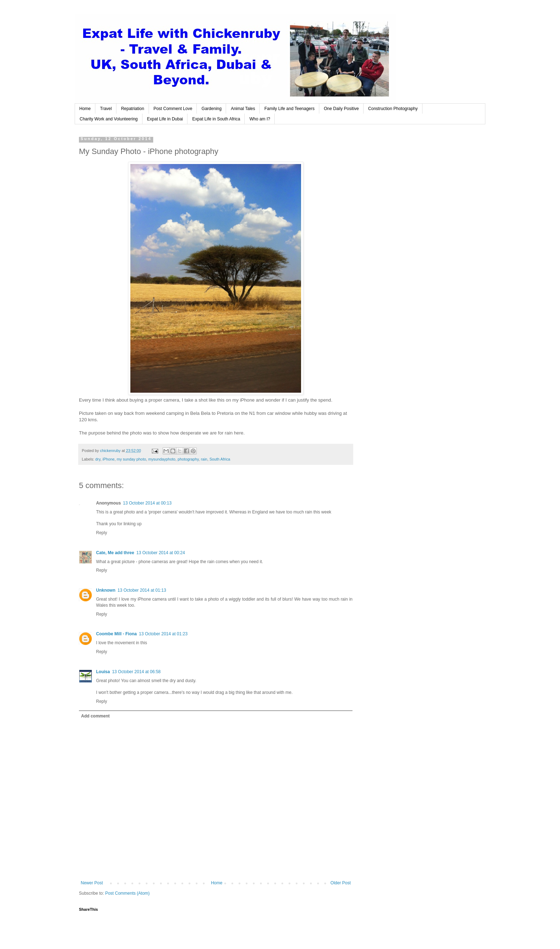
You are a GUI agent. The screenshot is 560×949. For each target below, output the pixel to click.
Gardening (211, 109)
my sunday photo (131, 459)
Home (85, 109)
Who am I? (260, 119)
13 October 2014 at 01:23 (163, 634)
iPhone (109, 459)
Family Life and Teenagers (289, 109)
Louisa (103, 672)
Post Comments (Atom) (127, 893)
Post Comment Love (173, 109)
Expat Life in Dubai (165, 119)
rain (204, 459)
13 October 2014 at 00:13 (147, 503)
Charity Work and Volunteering (109, 119)
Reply (102, 533)
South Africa (220, 459)
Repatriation (133, 109)
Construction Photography (393, 109)
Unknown (106, 590)
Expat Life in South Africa (216, 119)
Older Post (341, 883)
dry (98, 459)
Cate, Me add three (115, 553)
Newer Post (92, 883)
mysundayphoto (162, 459)
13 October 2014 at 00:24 (161, 553)
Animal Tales (243, 109)
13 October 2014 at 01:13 (142, 590)
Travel (106, 109)
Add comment (95, 716)
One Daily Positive (341, 109)
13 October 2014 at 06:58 (136, 672)
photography (188, 459)
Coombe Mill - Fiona (116, 634)
